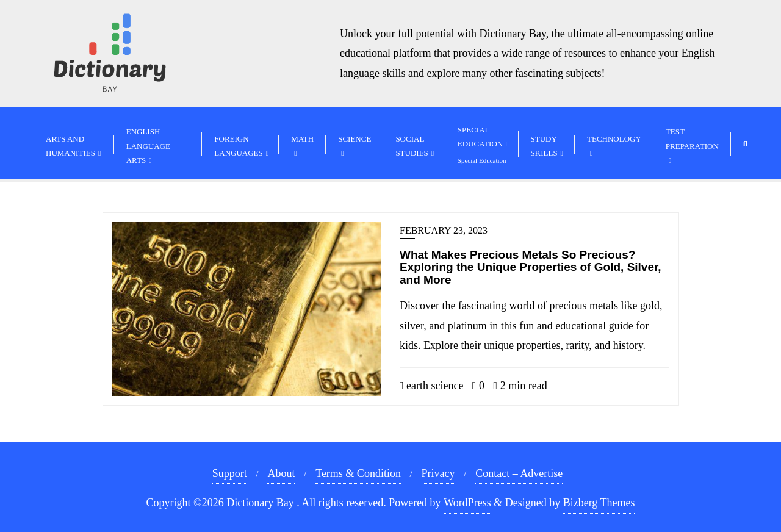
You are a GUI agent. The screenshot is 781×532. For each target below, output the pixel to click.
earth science (432, 386)
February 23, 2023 (444, 230)
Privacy (438, 473)
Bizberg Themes (599, 503)
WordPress (467, 503)
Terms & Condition (358, 473)
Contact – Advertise (519, 473)
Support (230, 473)
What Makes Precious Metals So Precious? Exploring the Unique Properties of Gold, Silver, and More (531, 268)
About (281, 473)
